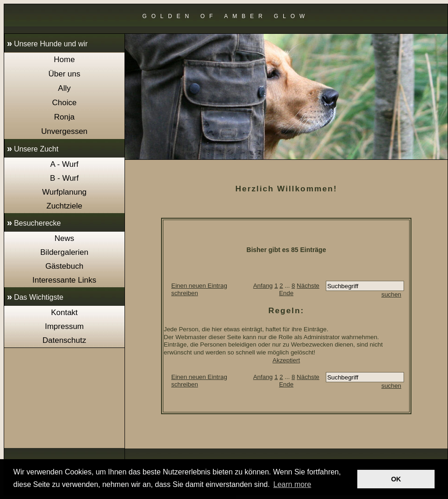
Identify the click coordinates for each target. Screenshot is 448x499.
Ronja (64, 117)
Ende (286, 293)
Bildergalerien (64, 252)
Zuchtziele (64, 206)
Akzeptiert (286, 360)
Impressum (64, 326)
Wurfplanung (64, 192)
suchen (391, 294)
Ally (64, 88)
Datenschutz (65, 340)
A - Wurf (64, 164)
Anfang (263, 286)
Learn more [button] (292, 484)
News (65, 238)
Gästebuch (64, 266)
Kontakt (64, 313)
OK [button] (396, 479)
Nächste (308, 286)
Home (64, 60)
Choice (65, 103)
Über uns (65, 74)
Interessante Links (64, 280)
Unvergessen (64, 131)
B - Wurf (64, 178)
